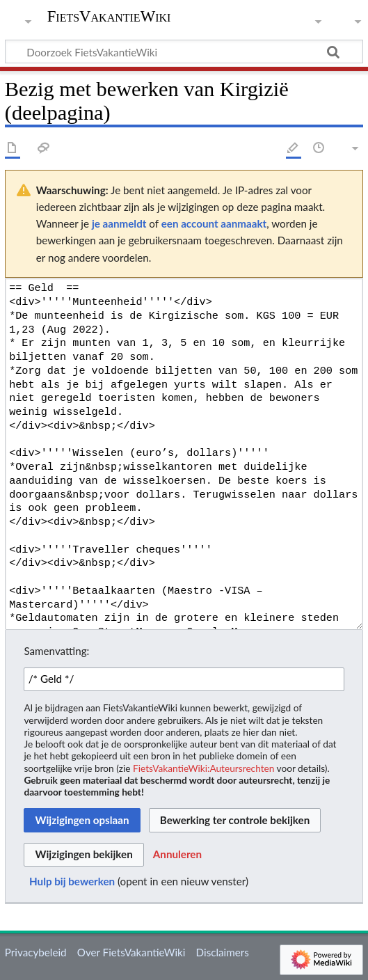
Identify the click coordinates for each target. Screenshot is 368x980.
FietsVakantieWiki (109, 18)
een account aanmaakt (214, 223)
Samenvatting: (56, 651)
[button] (177, 855)
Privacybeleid (36, 952)
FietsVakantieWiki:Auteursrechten (203, 768)
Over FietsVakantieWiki (131, 952)
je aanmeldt (119, 223)
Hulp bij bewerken (72, 881)
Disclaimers (223, 952)
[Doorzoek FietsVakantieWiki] (184, 52)
